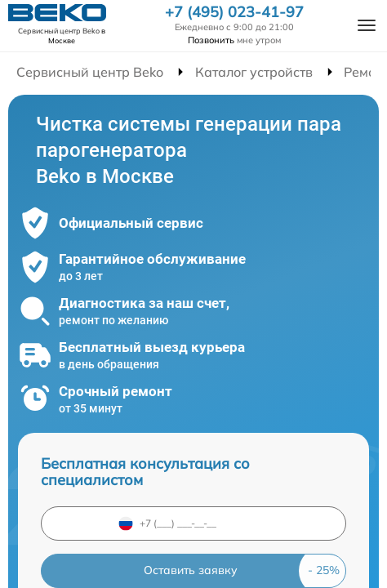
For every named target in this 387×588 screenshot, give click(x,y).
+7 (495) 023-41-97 (234, 12)
